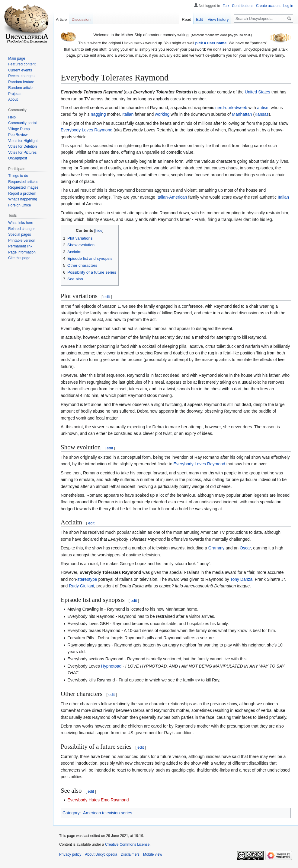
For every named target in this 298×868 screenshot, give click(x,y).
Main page (17, 58)
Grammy (216, 548)
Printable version (22, 241)
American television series (108, 813)
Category (71, 813)
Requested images (23, 187)
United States (258, 92)
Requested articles (23, 182)
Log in (288, 6)
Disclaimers (130, 854)
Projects (15, 94)
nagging (98, 114)
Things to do (18, 176)
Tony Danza (241, 579)
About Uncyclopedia (101, 854)
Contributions (243, 6)
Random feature (21, 82)
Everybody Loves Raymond (87, 130)
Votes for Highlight (23, 141)
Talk (226, 6)
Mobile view (153, 854)
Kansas (262, 114)
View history (218, 19)
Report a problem (22, 193)
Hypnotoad (111, 666)
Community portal (22, 123)
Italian (128, 114)
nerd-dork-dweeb (231, 108)
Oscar (245, 548)
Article (61, 19)
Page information (22, 252)
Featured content (22, 64)
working (162, 114)
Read (186, 19)
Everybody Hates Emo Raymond (98, 800)
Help (12, 117)
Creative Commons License (127, 844)
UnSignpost (18, 158)
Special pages (19, 234)
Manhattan (242, 114)
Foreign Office (19, 205)
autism (263, 108)
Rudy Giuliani (81, 586)
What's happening (23, 199)
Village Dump (19, 129)
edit (107, 297)
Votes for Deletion (22, 146)
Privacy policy (70, 854)
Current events (20, 70)
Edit (199, 19)
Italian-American (172, 197)
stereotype (87, 579)
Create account (268, 6)
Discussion (81, 19)
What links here (21, 223)
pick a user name (211, 43)
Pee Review (18, 135)
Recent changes (21, 76)
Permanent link (20, 246)
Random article (20, 88)
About (13, 99)
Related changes (22, 229)
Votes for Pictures (22, 153)
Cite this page (19, 258)
